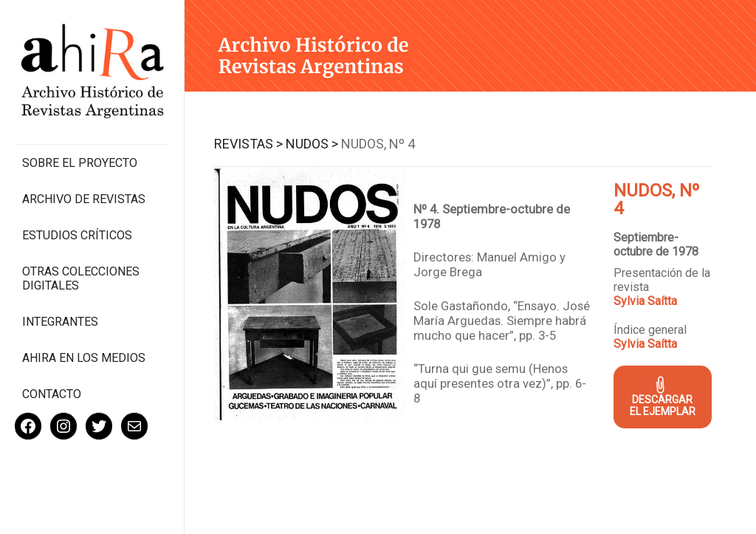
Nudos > (312, 144)
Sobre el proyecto (80, 163)
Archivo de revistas (84, 199)
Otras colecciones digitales (81, 278)
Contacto (52, 394)
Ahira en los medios (84, 358)
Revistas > (248, 144)
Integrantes (60, 322)
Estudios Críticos (77, 235)
